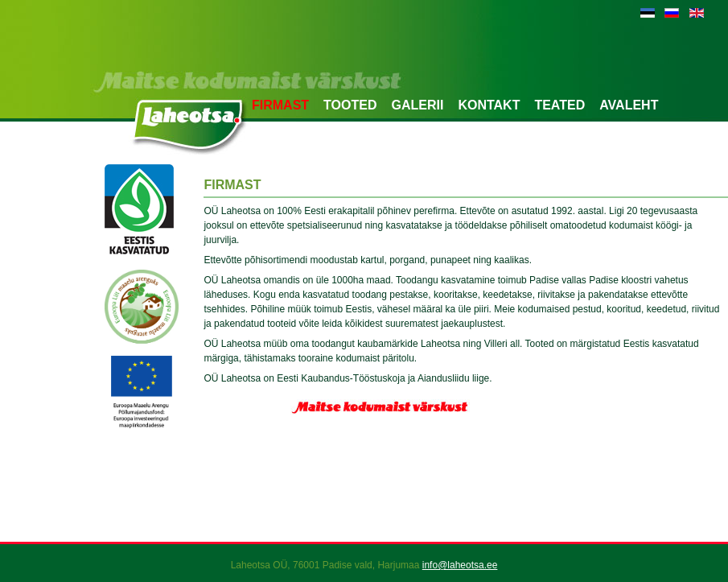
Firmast (280, 105)
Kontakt (489, 105)
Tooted (350, 105)
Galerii (417, 105)
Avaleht (629, 105)
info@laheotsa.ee (460, 565)
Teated (559, 105)
